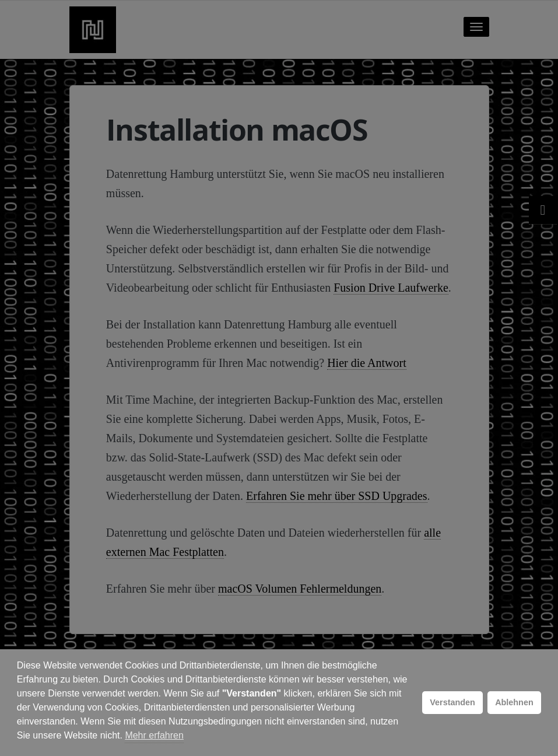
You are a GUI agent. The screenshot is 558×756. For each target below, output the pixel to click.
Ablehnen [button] (514, 702)
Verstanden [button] (452, 702)
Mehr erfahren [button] (154, 735)
